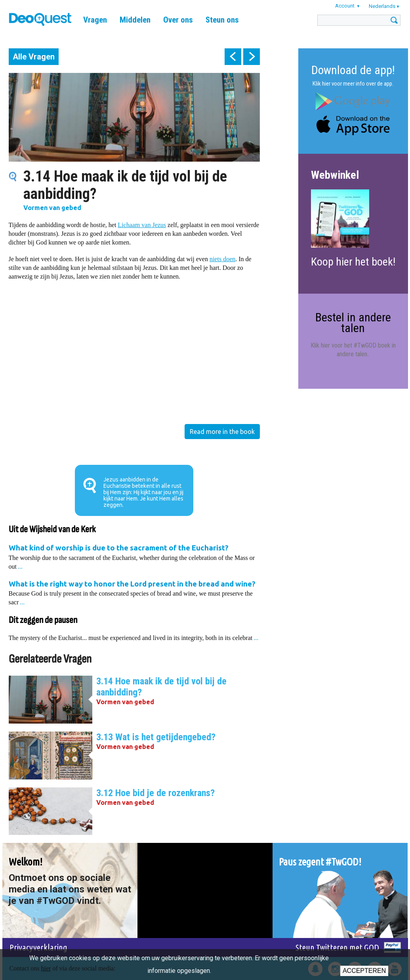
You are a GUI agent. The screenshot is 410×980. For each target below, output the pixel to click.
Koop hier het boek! (353, 262)
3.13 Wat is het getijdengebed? (156, 737)
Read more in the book (222, 432)
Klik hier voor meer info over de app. (353, 84)
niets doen (222, 259)
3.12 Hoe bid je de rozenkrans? (155, 793)
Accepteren (364, 971)
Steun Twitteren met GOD (337, 947)
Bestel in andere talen (353, 322)
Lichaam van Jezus (142, 225)
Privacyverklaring (38, 947)
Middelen (135, 20)
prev (233, 57)
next (252, 57)
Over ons (178, 20)
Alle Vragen (34, 57)
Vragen (95, 20)
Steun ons (222, 20)
